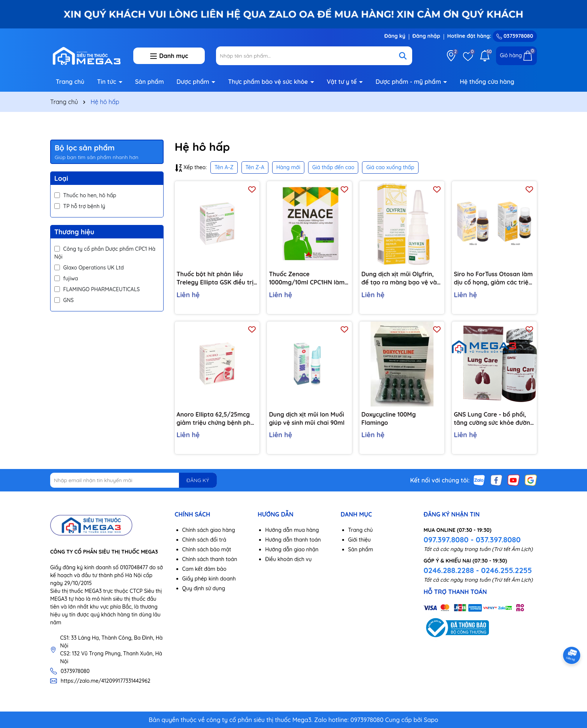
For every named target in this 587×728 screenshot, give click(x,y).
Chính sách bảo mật (207, 549)
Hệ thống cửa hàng (487, 82)
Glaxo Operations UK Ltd (89, 268)
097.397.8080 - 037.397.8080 (472, 540)
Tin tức (107, 82)
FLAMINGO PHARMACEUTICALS (97, 289)
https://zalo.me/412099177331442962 (106, 681)
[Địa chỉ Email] (133, 480)
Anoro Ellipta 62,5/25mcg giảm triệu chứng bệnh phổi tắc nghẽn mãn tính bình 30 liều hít (216, 419)
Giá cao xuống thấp (390, 167)
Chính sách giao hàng (209, 530)
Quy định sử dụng (204, 588)
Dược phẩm (194, 82)
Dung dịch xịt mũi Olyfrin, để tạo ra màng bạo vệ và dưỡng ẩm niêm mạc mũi (399, 278)
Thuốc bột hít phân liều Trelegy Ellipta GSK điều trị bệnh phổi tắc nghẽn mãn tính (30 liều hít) (215, 278)
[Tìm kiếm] (403, 56)
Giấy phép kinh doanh (209, 579)
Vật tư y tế (343, 82)
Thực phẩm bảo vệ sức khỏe (269, 82)
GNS (64, 300)
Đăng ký (395, 36)
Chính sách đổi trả (204, 540)
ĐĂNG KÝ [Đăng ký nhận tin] (198, 480)
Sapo (431, 720)
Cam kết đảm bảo (204, 569)
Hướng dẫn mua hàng (292, 530)
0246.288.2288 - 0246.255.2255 (477, 570)
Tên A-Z (224, 167)
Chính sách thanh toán (210, 559)
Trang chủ (70, 82)
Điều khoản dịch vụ (288, 559)
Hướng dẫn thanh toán (293, 540)
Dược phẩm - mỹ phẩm (409, 82)
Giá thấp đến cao (333, 167)
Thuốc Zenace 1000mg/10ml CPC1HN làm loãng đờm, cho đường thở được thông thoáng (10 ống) (309, 278)
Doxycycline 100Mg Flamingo (388, 418)
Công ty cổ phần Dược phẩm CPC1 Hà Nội (105, 253)
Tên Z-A (255, 167)
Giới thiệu (360, 540)
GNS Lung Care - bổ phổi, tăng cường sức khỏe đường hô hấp (494, 419)
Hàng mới (288, 167)
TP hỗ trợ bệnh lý (80, 206)
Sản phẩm (150, 82)
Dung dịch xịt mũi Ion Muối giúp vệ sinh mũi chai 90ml (307, 418)
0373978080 (515, 36)
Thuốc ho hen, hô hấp (85, 195)
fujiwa (66, 278)
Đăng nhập (426, 36)
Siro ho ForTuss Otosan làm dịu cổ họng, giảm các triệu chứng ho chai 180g (493, 278)
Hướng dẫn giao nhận (292, 549)
